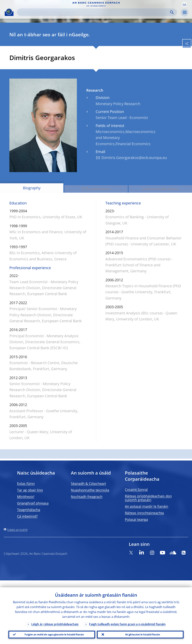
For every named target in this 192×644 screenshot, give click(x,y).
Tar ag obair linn (30, 490)
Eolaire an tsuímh (17, 530)
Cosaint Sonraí (136, 489)
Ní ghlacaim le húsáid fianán (140, 631)
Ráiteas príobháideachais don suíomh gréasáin (148, 498)
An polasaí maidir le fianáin (147, 506)
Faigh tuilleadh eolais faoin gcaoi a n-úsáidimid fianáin (127, 617)
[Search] (94, 12)
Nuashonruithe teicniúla (90, 490)
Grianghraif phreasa (33, 503)
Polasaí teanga (136, 519)
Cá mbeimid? (27, 516)
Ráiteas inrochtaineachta (144, 513)
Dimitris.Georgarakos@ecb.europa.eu (134, 158)
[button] (184, 4)
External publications (160, 189)
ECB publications (96, 189)
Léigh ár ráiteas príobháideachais (55, 617)
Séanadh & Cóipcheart (88, 484)
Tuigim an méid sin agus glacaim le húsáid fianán (52, 631)
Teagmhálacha (29, 510)
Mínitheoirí (26, 497)
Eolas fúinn (26, 484)
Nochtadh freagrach (87, 497)
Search (172, 12)
